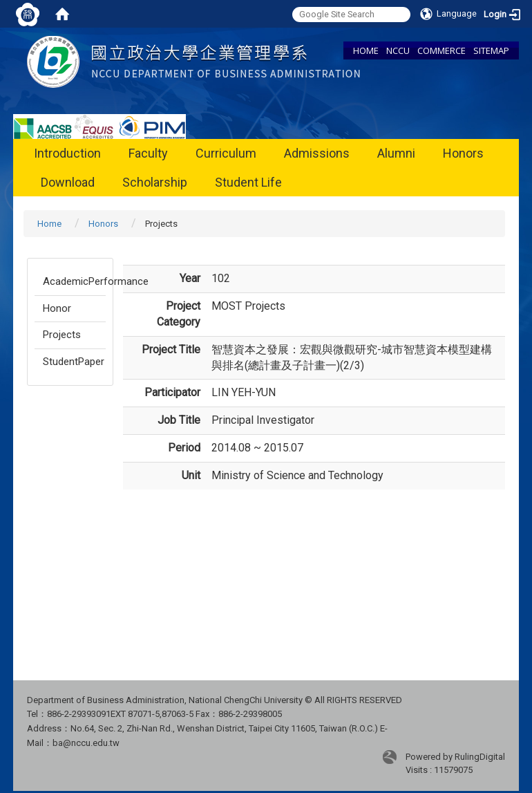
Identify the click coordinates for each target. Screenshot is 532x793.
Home (49, 224)
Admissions (317, 153)
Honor (57, 308)
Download (68, 182)
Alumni (396, 153)
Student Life (248, 182)
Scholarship (155, 182)
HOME (366, 50)
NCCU (398, 50)
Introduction (67, 153)
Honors (463, 153)
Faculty (148, 153)
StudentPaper (74, 362)
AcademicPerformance (74, 281)
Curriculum (226, 153)
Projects (62, 335)
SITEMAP (491, 50)
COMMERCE (441, 50)
